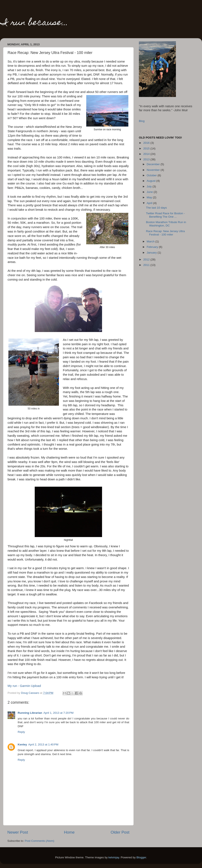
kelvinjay (114, 857)
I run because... (34, 23)
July (150, 186)
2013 (147, 159)
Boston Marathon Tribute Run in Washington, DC (166, 224)
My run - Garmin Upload (24, 686)
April (150, 203)
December (154, 164)
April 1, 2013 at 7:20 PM (58, 713)
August (151, 181)
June (150, 192)
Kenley (22, 744)
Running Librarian (30, 713)
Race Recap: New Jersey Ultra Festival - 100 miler (165, 233)
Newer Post (18, 832)
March (151, 241)
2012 (147, 259)
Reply (21, 732)
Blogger (141, 857)
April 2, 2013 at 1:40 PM (43, 744)
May (150, 197)
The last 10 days (156, 208)
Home (69, 832)
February (153, 247)
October (152, 175)
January (152, 253)
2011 (147, 265)
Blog (142, 121)
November (154, 170)
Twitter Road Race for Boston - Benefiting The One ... (165, 215)
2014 (147, 154)
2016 (147, 143)
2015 (147, 148)
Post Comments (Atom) (40, 841)
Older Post (120, 832)
